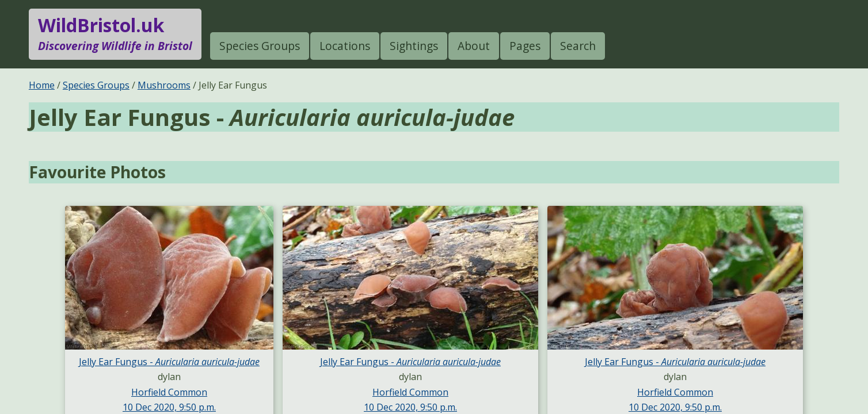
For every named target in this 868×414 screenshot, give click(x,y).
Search (578, 46)
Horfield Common (169, 392)
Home (42, 85)
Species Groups (260, 46)
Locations (345, 46)
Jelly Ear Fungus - (169, 362)
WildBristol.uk (115, 34)
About (474, 46)
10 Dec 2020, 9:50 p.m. (169, 407)
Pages (525, 46)
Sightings (414, 46)
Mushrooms (164, 85)
